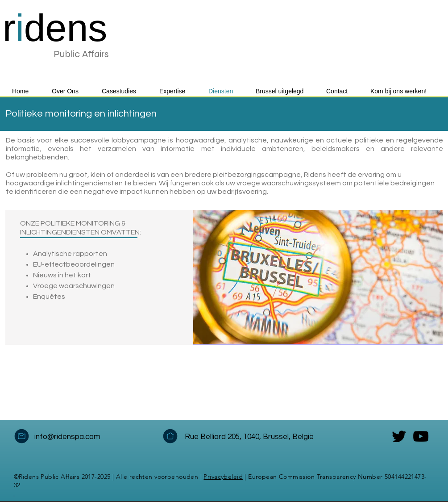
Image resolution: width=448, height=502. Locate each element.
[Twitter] (399, 436)
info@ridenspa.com (67, 437)
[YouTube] (421, 436)
